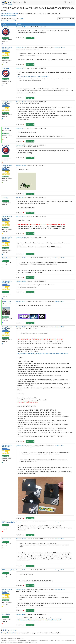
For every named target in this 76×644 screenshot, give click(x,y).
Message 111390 (21, 539)
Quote (32, 38)
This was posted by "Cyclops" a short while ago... (33, 76)
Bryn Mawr (5, 128)
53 (12, 21)
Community (17, 2)
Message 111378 (21, 258)
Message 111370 (21, 198)
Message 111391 (21, 570)
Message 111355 (21, 47)
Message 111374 (21, 216)
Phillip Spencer (7, 258)
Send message (5, 38)
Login (71, 2)
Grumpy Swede (7, 47)
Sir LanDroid (6, 614)
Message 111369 (21, 166)
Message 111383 (21, 281)
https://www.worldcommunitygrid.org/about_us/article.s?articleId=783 (39, 620)
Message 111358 (21, 102)
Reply (28, 38)
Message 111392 (21, 589)
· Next (15, 21)
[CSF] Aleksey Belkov (9, 522)
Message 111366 (21, 145)
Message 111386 (21, 327)
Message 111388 (21, 445)
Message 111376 (21, 237)
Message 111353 (21, 27)
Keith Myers (7, 302)
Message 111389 (21, 522)
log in (21, 19)
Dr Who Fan (6, 27)
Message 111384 (21, 302)
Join (65, 2)
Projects (16, 14)
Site (26, 2)
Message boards (6, 14)
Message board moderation (9, 16)
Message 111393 (21, 614)
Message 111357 (21, 68)
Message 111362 (21, 128)
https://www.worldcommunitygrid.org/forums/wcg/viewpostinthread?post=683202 (43, 353)
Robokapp (5, 198)
